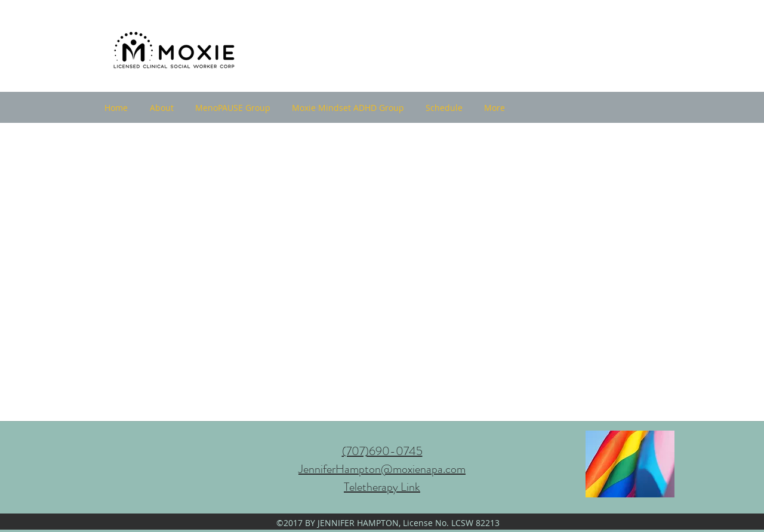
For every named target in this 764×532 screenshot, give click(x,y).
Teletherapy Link (382, 487)
